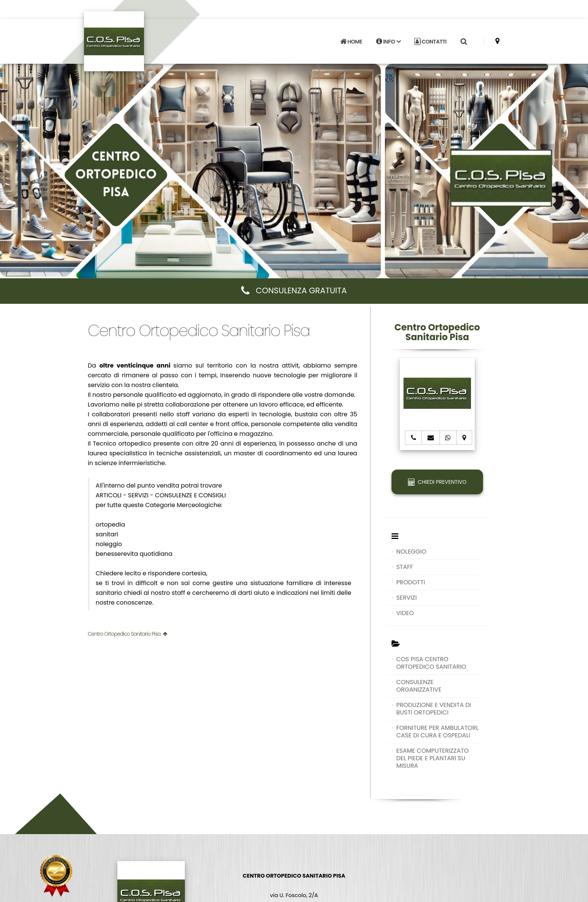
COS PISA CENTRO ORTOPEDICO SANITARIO (431, 663)
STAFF (405, 567)
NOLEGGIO (411, 552)
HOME (351, 42)
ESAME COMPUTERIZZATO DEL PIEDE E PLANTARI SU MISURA (433, 758)
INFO (388, 42)
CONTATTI (430, 42)
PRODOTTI (411, 582)
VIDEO (405, 613)
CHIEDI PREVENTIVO (437, 482)
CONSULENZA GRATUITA (294, 290)
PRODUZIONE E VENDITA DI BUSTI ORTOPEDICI (434, 709)
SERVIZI (407, 598)
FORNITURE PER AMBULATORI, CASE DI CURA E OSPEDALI (438, 732)
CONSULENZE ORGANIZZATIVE (419, 686)
